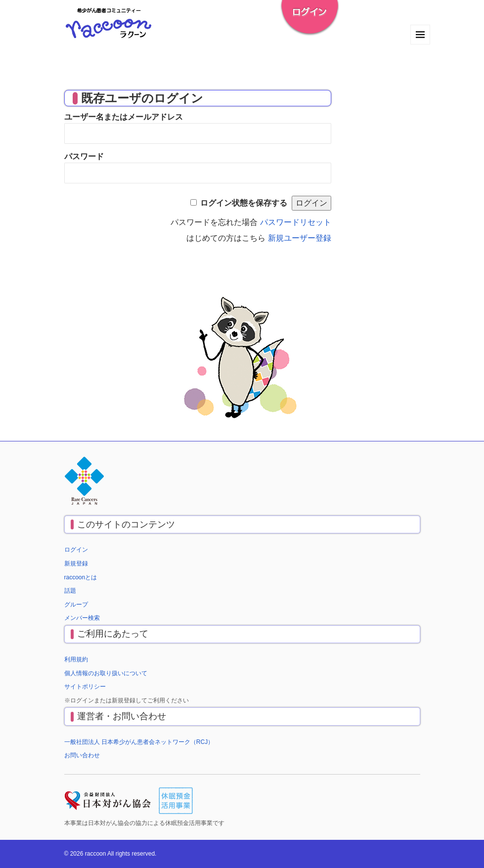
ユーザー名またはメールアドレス (124, 117)
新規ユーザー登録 (300, 238)
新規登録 (76, 564)
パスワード (84, 156)
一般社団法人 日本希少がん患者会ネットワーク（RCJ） (139, 742)
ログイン (76, 550)
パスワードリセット (296, 222)
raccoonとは (81, 577)
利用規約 (76, 659)
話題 (70, 591)
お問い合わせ (82, 755)
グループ (76, 605)
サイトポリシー (85, 687)
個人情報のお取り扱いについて (106, 673)
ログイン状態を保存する (244, 203)
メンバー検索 (82, 618)
